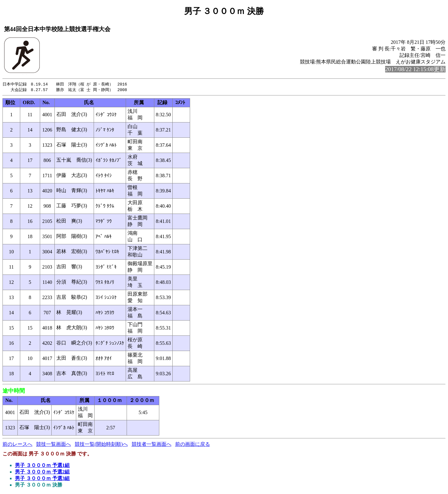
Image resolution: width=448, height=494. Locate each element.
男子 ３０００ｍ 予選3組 (42, 479)
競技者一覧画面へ (152, 445)
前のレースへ (17, 445)
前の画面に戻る (193, 445)
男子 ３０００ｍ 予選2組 (42, 472)
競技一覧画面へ (54, 445)
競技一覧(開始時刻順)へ (101, 445)
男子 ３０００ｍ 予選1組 (42, 466)
